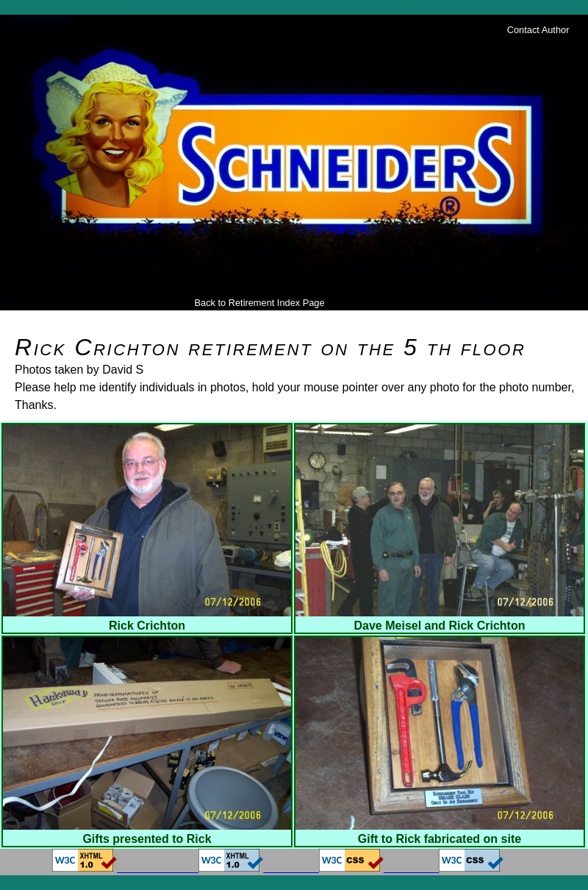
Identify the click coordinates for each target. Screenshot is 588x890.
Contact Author (538, 30)
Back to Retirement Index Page (259, 303)
